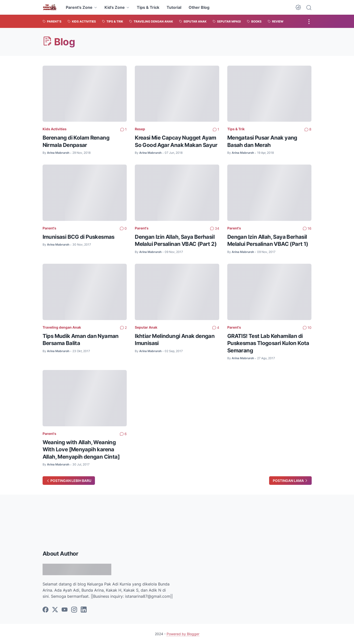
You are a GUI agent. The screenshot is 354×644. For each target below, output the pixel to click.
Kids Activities (55, 129)
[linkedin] (84, 610)
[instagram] (74, 610)
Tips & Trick (148, 7)
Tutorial (174, 7)
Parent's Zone (79, 7)
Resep (140, 129)
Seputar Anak (146, 327)
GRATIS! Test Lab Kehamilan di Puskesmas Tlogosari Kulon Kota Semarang (268, 343)
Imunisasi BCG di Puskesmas (79, 237)
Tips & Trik (236, 129)
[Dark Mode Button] (298, 7)
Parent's (49, 228)
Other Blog (199, 7)
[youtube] (65, 610)
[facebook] (46, 610)
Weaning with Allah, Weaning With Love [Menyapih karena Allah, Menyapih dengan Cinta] (81, 449)
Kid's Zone (115, 7)
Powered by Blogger (183, 634)
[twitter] (55, 610)
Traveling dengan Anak (62, 327)
